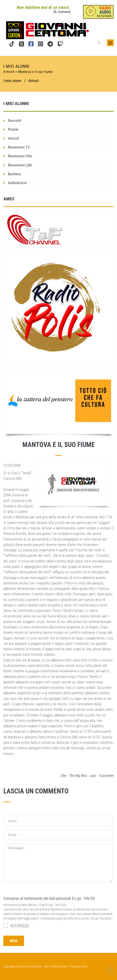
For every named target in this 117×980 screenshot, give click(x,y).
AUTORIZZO (16, 926)
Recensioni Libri (20, 165)
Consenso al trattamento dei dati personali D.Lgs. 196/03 (49, 898)
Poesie (13, 129)
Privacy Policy (78, 966)
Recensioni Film (20, 156)
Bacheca (14, 174)
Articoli (33, 81)
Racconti (15, 120)
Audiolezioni (17, 183)
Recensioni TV (19, 147)
